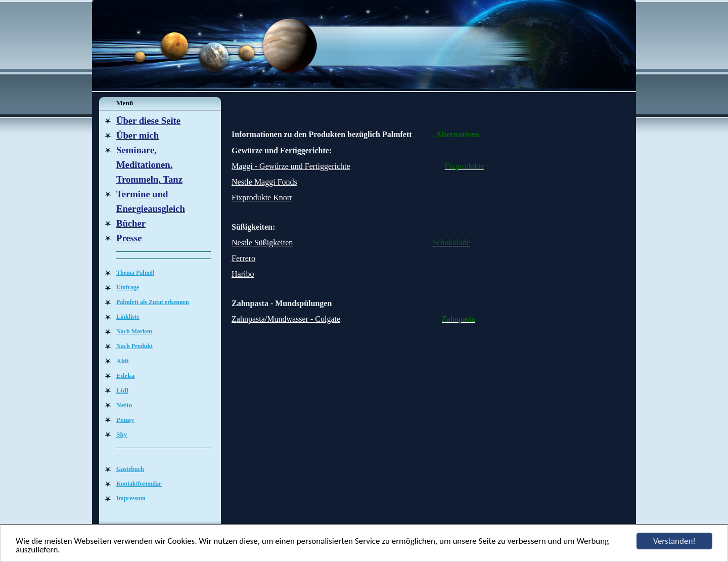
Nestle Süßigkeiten (262, 243)
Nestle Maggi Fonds (264, 182)
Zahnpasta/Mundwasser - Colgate (286, 319)
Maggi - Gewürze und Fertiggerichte (291, 166)
